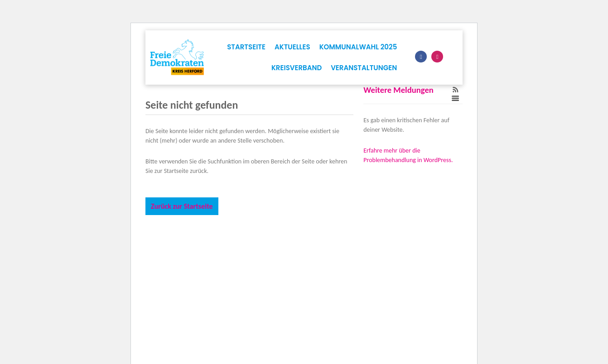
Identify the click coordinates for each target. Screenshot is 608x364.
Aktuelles (292, 47)
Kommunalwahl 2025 (358, 47)
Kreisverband (297, 68)
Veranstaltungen (364, 68)
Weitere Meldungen (398, 90)
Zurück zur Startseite (182, 206)
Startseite (246, 47)
